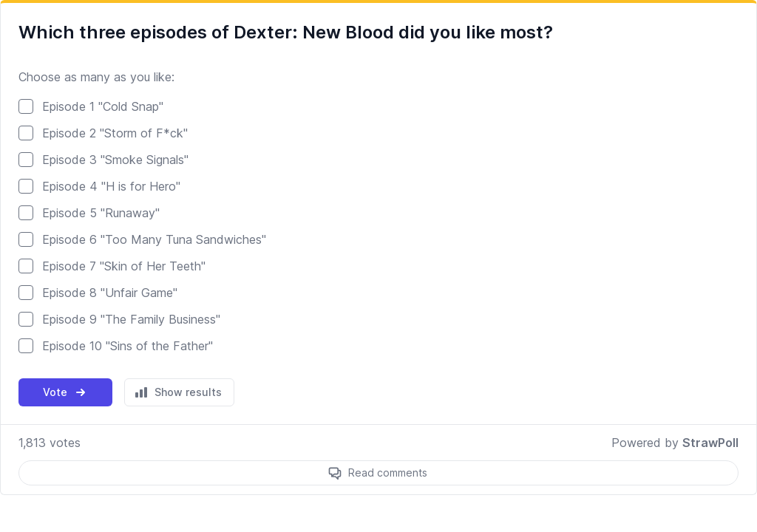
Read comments (388, 473)
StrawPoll (710, 443)
